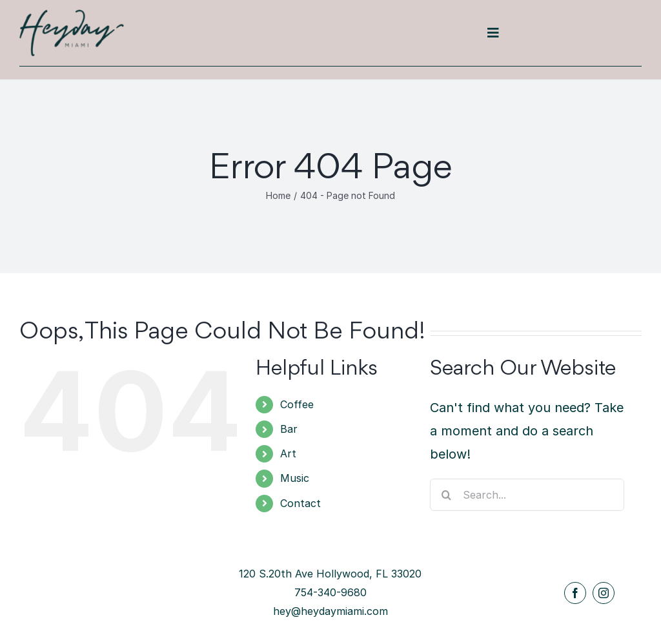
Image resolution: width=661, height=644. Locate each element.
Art (288, 453)
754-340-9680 (330, 592)
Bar (289, 429)
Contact (300, 503)
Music (295, 478)
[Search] (446, 495)
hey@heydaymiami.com (330, 611)
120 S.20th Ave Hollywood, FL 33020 (330, 574)
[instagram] (604, 593)
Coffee (297, 404)
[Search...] (527, 495)
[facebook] (575, 593)
